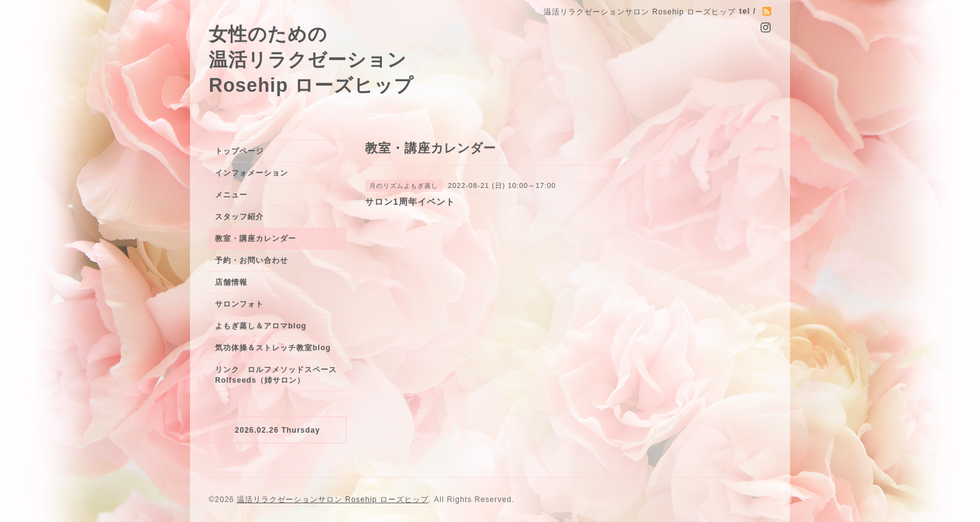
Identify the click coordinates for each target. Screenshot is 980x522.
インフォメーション (252, 173)
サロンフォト (239, 304)
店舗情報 (231, 282)
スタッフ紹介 (239, 217)
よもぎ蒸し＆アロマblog (261, 326)
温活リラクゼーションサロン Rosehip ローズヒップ (333, 500)
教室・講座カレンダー (256, 239)
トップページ (239, 151)
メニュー (231, 195)
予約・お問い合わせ (252, 260)
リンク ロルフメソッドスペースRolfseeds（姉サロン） (276, 375)
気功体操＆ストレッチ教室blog (273, 348)
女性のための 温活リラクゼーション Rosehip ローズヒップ (311, 59)
